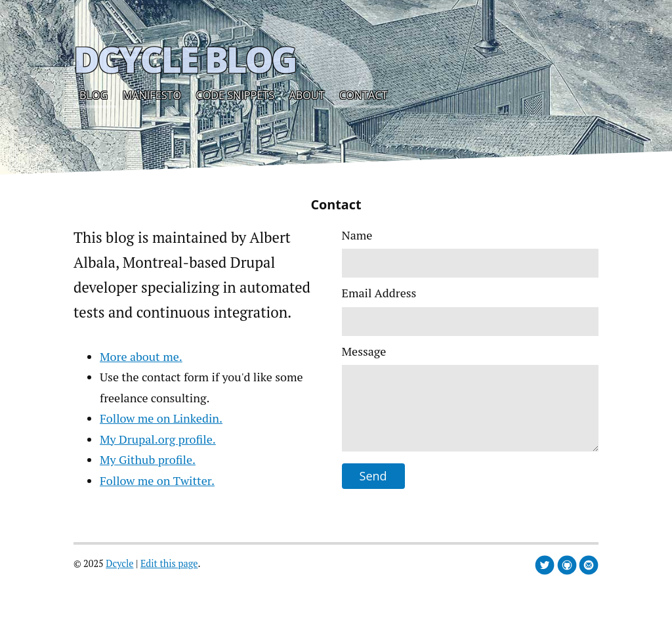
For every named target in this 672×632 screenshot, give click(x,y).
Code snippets (236, 95)
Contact (363, 95)
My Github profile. (148, 459)
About (307, 95)
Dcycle (119, 563)
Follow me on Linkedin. (161, 418)
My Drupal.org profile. (158, 439)
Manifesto (152, 95)
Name (357, 235)
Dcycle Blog (185, 59)
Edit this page (169, 563)
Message (364, 351)
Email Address (379, 293)
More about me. (141, 356)
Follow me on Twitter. (157, 480)
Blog (94, 95)
